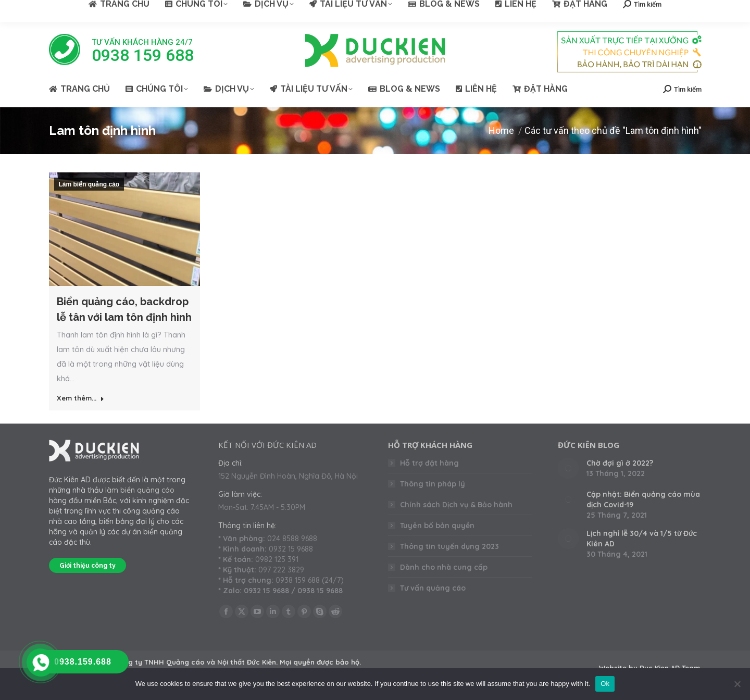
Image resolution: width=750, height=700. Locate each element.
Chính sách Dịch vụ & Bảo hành (456, 505)
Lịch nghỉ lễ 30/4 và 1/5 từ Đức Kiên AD (642, 539)
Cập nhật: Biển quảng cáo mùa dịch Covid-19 (643, 499)
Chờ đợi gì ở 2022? (620, 463)
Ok (605, 684)
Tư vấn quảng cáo (433, 588)
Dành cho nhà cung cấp (444, 567)
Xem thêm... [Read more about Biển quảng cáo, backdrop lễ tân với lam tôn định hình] (80, 398)
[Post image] (568, 468)
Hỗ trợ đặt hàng (429, 463)
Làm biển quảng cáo (89, 184)
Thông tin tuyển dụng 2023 (449, 546)
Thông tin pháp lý (433, 484)
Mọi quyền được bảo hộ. (320, 662)
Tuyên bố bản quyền (437, 526)
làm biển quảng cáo (140, 490)
